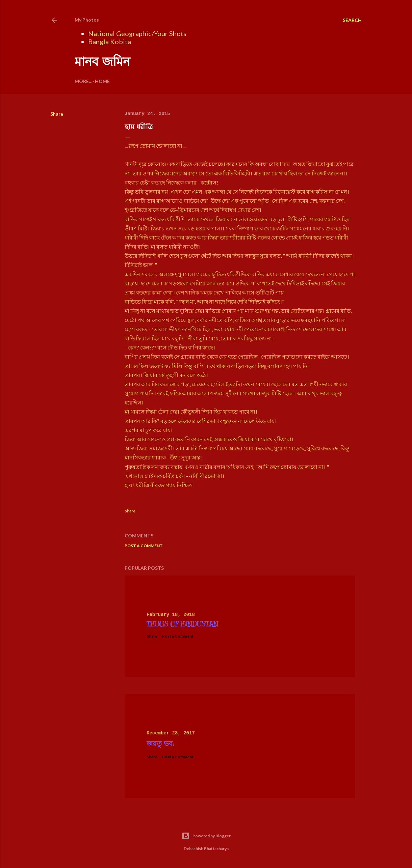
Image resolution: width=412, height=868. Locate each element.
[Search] (352, 20)
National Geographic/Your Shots (137, 33)
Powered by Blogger (206, 836)
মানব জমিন (102, 62)
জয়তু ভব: (160, 744)
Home (84, 81)
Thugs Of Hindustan (182, 624)
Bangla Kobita (110, 41)
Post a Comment (144, 546)
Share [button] (57, 114)
